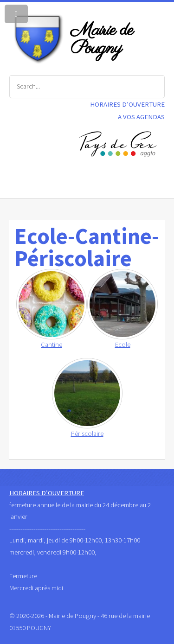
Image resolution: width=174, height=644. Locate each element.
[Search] (87, 87)
